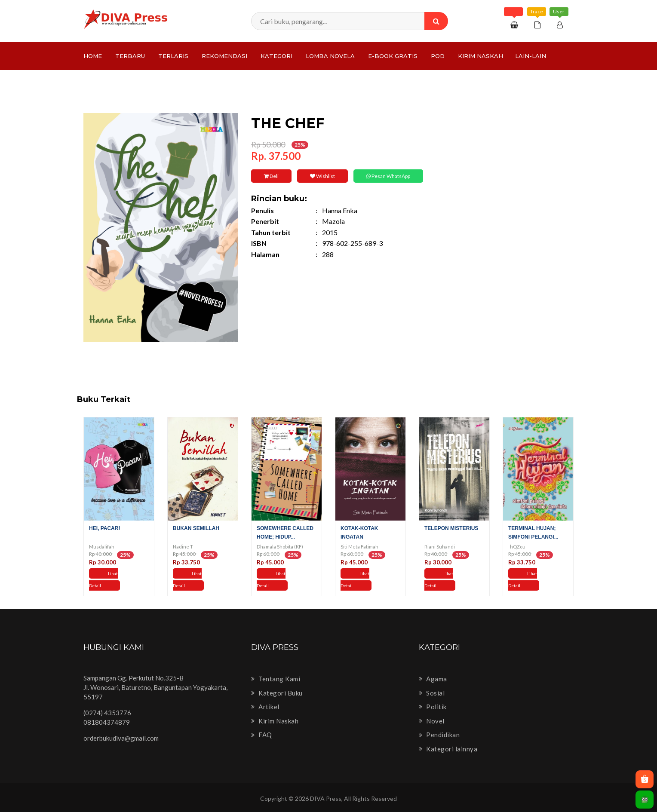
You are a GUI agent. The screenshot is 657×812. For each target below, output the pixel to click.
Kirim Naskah (480, 56)
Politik (433, 707)
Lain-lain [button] (531, 56)
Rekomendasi (224, 56)
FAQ (262, 735)
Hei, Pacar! (104, 528)
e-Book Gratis (393, 56)
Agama (433, 679)
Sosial (432, 693)
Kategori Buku (277, 693)
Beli (271, 176)
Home (93, 56)
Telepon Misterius (451, 528)
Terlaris (173, 56)
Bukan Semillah (196, 528)
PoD (438, 56)
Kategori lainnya (448, 749)
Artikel (265, 707)
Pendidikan (439, 735)
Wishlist (322, 176)
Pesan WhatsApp (388, 176)
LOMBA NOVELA (330, 56)
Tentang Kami (276, 679)
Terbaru (130, 56)
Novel (432, 721)
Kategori (276, 56)
